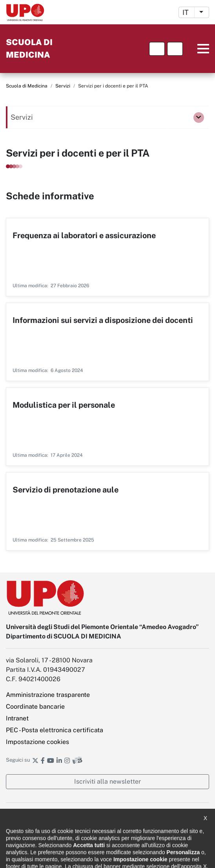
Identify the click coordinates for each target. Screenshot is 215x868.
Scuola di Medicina (27, 86)
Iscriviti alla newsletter (107, 781)
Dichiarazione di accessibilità (40, 814)
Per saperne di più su (107, 257)
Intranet (17, 718)
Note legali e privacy (30, 829)
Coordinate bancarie (35, 707)
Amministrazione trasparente (48, 695)
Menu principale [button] (197, 49)
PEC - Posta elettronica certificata (55, 730)
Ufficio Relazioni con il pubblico (43, 856)
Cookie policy (21, 842)
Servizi (63, 86)
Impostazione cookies (37, 742)
